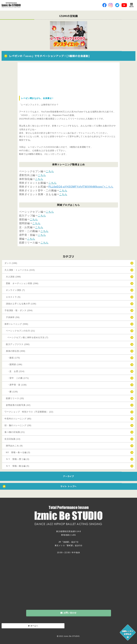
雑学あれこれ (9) (14, 446)
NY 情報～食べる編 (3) (17, 452)
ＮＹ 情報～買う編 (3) (17, 459)
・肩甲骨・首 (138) (16, 385)
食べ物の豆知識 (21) (15, 432)
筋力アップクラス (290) (17, 344)
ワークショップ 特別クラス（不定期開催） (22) (29, 412)
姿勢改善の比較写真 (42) (17, 405)
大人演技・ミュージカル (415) (20, 270)
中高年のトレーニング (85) (18, 419)
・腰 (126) (11, 392)
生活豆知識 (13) (12, 439)
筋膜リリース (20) (14, 398)
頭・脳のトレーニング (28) (18, 425)
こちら (50, 171)
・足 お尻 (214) (14, 371)
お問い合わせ (68, 613)
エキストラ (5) (12, 297)
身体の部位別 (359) (15, 351)
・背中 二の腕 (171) (17, 378)
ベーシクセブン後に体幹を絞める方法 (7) (26, 337)
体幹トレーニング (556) (16, 324)
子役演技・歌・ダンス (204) (19, 310)
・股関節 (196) (13, 364)
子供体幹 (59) (12, 317)
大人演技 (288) (13, 277)
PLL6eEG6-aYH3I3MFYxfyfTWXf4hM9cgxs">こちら (81, 187)
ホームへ (33, 626)
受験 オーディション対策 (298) (21, 283)
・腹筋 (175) (12, 358)
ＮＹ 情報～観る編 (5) (17, 466)
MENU (132, 5)
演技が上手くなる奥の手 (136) (20, 304)
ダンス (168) (11, 263)
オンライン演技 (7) (15, 290)
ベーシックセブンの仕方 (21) (20, 331)
